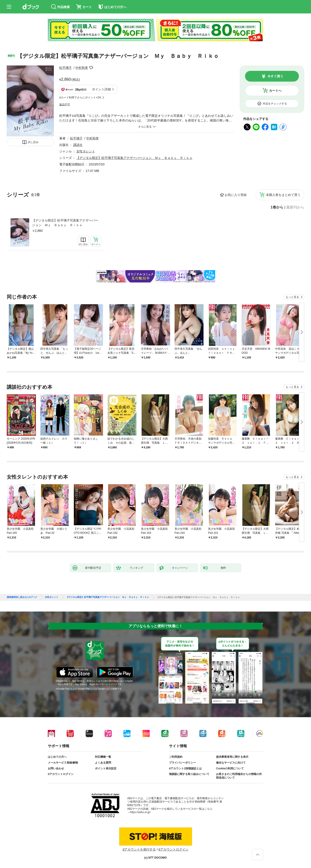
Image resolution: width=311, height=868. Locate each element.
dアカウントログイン (61, 774)
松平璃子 (66, 68)
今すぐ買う (275, 76)
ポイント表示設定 (106, 768)
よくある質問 (103, 763)
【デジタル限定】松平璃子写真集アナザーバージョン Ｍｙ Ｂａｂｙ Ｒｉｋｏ (65, 223)
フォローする (91, 68)
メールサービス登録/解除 (63, 763)
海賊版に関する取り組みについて (189, 774)
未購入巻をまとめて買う (283, 195)
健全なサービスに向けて (231, 763)
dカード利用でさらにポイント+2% (80, 98)
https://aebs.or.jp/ (140, 812)
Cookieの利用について (230, 768)
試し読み (33, 142)
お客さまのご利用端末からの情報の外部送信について (239, 776)
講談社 (78, 145)
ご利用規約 (176, 757)
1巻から (277, 207)
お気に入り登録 (236, 195)
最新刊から (295, 207)
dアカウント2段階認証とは (185, 768)
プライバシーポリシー (182, 763)
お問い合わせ (56, 768)
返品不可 (65, 104)
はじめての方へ (57, 757)
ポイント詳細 (101, 89)
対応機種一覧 (103, 757)
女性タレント (86, 151)
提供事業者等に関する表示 (232, 757)
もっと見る (292, 297)
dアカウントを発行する (139, 849)
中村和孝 (82, 68)
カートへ (275, 91)
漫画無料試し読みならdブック (22, 597)
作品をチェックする (275, 104)
